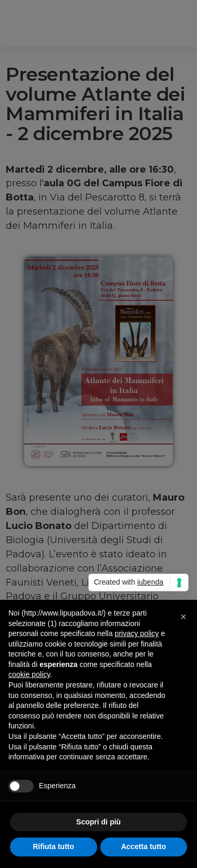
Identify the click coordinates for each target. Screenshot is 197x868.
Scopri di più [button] (98, 822)
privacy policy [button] (137, 633)
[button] (183, 617)
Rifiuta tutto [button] (53, 846)
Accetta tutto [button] (143, 846)
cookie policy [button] (29, 674)
